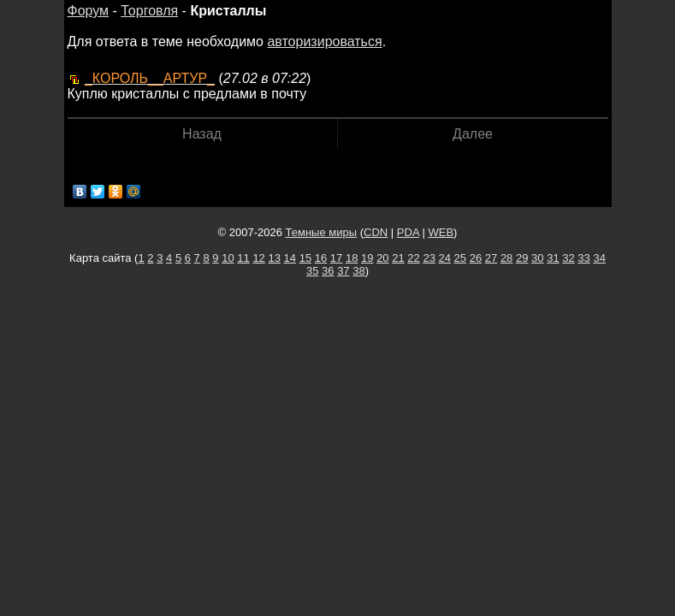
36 (328, 271)
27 (491, 258)
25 (460, 258)
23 (429, 258)
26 (476, 258)
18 (352, 258)
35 (312, 271)
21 (398, 258)
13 (274, 258)
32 (568, 258)
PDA (408, 232)
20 (382, 258)
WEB (441, 232)
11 (243, 258)
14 (290, 258)
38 (358, 271)
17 (336, 258)
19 (367, 258)
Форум (89, 11)
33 (583, 258)
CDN (376, 232)
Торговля (149, 11)
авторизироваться (324, 41)
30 (537, 258)
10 (228, 258)
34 (599, 258)
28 (506, 258)
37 (343, 271)
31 (553, 258)
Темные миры (322, 232)
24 (445, 258)
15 (305, 258)
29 (522, 258)
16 (321, 258)
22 (413, 258)
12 (258, 258)
